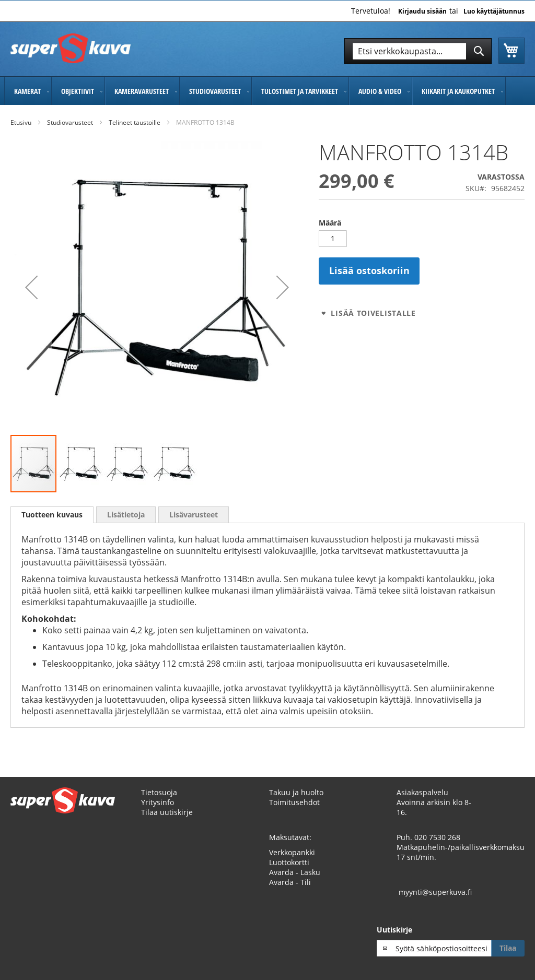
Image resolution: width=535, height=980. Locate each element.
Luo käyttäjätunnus (494, 11)
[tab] (52, 515)
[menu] (267, 91)
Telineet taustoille (135, 122)
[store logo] (71, 48)
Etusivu (21, 122)
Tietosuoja (159, 792)
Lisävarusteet (194, 515)
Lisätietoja (126, 515)
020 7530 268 (437, 837)
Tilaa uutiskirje (167, 812)
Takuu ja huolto (296, 792)
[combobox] (418, 51)
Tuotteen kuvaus (52, 515)
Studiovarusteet (70, 122)
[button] (31, 287)
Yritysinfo (158, 802)
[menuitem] (28, 91)
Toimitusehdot (294, 802)
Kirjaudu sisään (422, 11)
